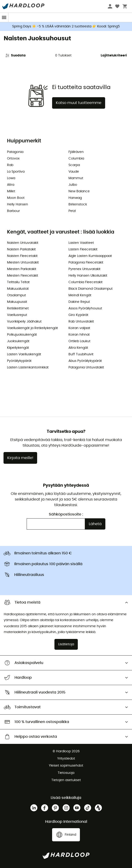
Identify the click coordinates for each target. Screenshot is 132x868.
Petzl (72, 211)
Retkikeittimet (18, 308)
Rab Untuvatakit (81, 322)
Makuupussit (17, 302)
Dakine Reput (79, 302)
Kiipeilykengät (18, 348)
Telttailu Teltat (18, 282)
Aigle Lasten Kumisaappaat (90, 256)
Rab (10, 165)
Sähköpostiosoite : (66, 514)
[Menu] (4, 17)
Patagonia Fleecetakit (86, 263)
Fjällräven (76, 152)
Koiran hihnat (79, 335)
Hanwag (75, 198)
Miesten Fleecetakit (23, 276)
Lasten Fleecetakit (83, 249)
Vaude (74, 172)
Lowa (11, 178)
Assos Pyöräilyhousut (85, 308)
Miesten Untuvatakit (23, 263)
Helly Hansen (18, 204)
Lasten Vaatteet (81, 243)
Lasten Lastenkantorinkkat (28, 367)
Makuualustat (18, 289)
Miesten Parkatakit (22, 269)
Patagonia (15, 152)
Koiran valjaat (79, 328)
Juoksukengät (18, 341)
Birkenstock (78, 204)
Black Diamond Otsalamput (91, 289)
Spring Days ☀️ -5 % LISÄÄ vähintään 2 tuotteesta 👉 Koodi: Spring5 (66, 26)
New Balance (79, 191)
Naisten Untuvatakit (23, 243)
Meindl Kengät (80, 295)
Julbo (73, 185)
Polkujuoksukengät (22, 335)
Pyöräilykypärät (19, 361)
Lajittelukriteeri (114, 56)
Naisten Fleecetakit (22, 256)
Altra (11, 185)
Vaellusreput (17, 315)
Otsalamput (16, 295)
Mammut (76, 178)
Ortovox (13, 159)
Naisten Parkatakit (21, 249)
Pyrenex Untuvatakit (84, 269)
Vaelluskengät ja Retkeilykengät (32, 328)
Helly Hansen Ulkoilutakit (88, 276)
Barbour (13, 211)
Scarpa (74, 165)
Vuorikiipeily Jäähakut (24, 322)
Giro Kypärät (78, 315)
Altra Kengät (78, 348)
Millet (11, 191)
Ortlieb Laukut (79, 341)
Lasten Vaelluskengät (24, 354)
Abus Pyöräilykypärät (85, 361)
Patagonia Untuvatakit (86, 367)
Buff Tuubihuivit (81, 354)
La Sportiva (16, 172)
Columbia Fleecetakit (86, 282)
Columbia (76, 159)
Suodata (15, 56)
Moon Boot (16, 198)
